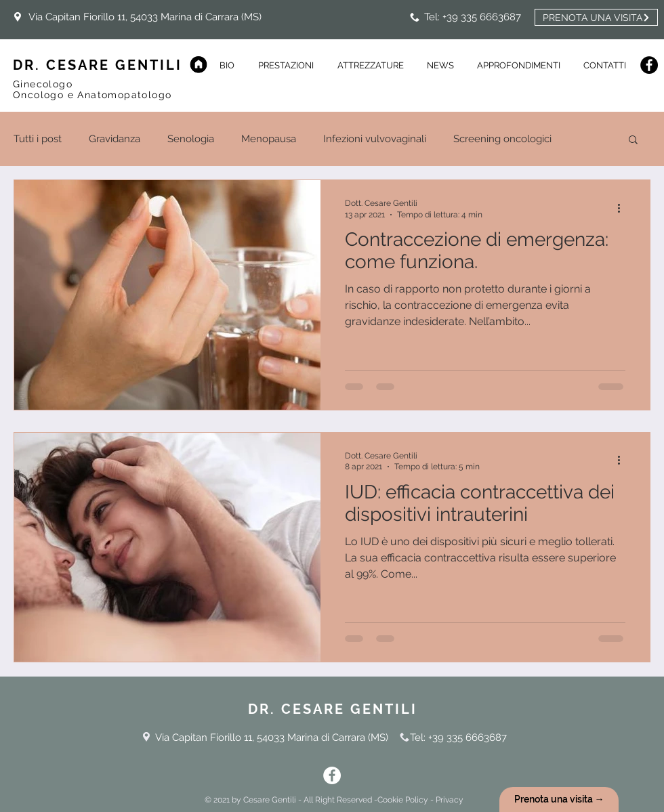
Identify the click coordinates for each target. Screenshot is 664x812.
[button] (440, 65)
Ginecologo (44, 84)
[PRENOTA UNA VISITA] (596, 17)
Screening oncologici (502, 139)
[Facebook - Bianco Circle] (332, 775)
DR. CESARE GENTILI (98, 65)
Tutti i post (38, 139)
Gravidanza (115, 139)
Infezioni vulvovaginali (375, 139)
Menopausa (269, 139)
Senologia (191, 139)
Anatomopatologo (124, 95)
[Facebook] (649, 65)
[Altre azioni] (623, 208)
